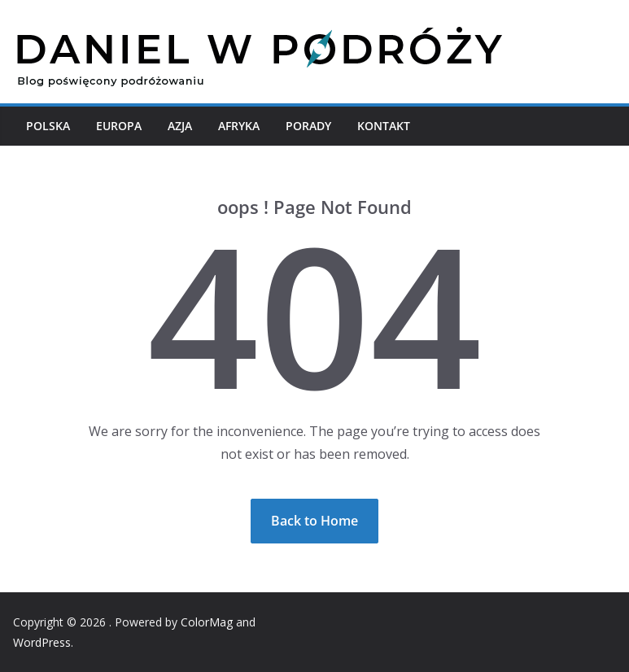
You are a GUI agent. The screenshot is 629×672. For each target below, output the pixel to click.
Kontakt (384, 126)
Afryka (239, 126)
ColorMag (207, 622)
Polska (48, 126)
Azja (180, 126)
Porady (308, 126)
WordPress (42, 642)
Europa (119, 126)
